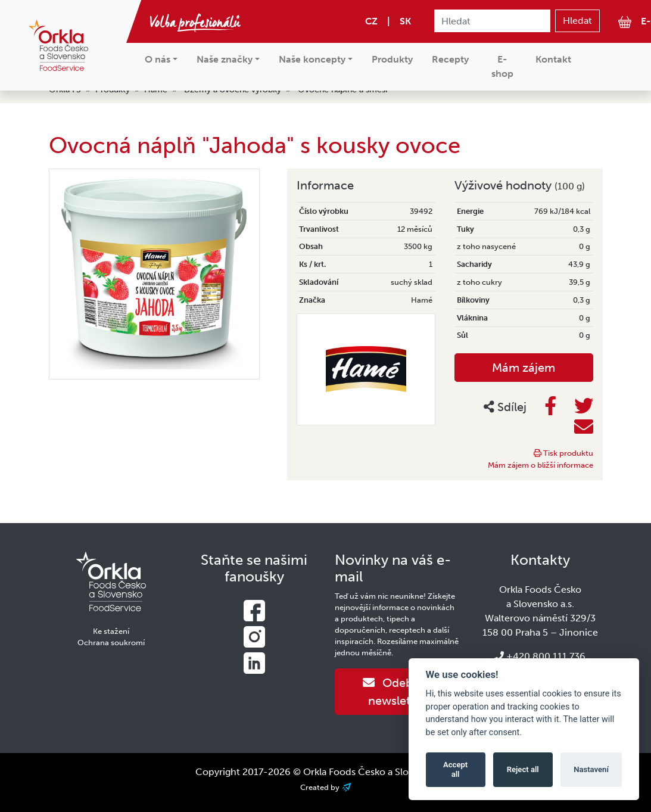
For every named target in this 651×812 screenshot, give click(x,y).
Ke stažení (111, 631)
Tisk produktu (563, 453)
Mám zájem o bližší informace (541, 465)
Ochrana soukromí (111, 643)
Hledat (577, 21)
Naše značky (225, 59)
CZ (371, 21)
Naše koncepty (312, 59)
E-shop (502, 66)
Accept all (455, 769)
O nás (158, 59)
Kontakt (553, 59)
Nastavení (591, 769)
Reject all (523, 769)
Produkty (392, 59)
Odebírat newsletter (397, 692)
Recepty (450, 59)
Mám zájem (524, 368)
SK (405, 21)
